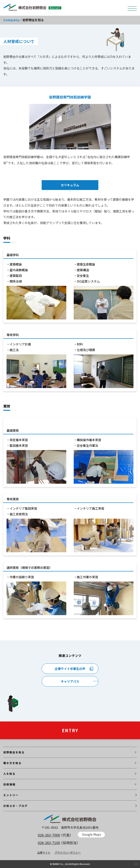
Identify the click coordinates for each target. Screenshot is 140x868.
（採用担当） (59, 843)
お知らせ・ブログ (15, 806)
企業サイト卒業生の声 (70, 669)
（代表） (55, 835)
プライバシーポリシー (68, 852)
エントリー (11, 795)
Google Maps (91, 834)
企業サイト (44, 852)
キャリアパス (70, 681)
